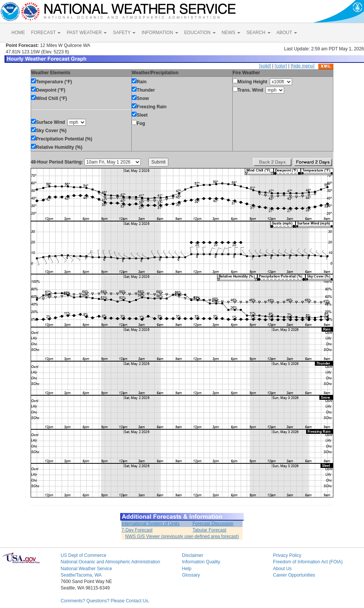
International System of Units (150, 524)
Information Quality (201, 562)
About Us (282, 569)
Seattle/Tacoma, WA (81, 575)
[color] (281, 66)
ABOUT (287, 33)
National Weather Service (86, 569)
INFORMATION (160, 33)
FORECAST (46, 33)
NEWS (231, 33)
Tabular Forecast (209, 530)
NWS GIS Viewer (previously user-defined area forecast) (182, 536)
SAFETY (124, 33)
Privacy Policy (287, 555)
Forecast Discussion (213, 524)
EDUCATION (200, 33)
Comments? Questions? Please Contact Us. (105, 601)
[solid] (265, 66)
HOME (18, 33)
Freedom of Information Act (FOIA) (308, 562)
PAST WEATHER (87, 33)
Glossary (191, 575)
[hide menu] (303, 66)
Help (187, 569)
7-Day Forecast (137, 530)
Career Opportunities (294, 575)
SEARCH (258, 33)
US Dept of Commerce (83, 555)
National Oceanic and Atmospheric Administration (110, 562)
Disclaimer (193, 555)
